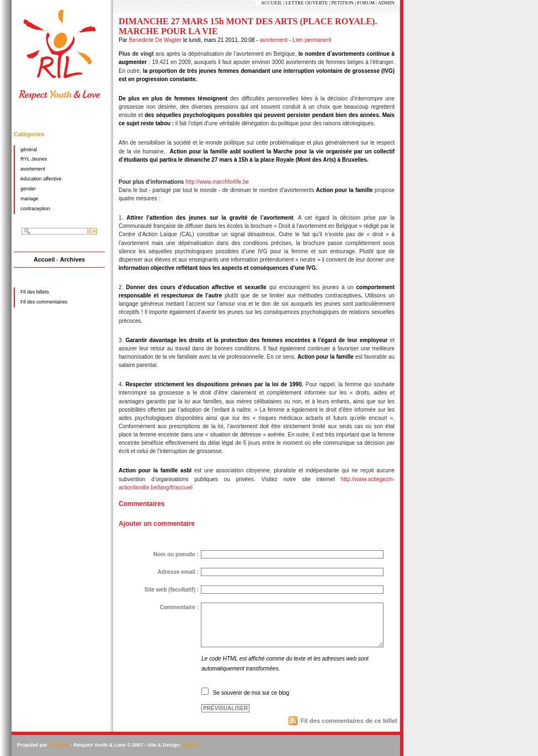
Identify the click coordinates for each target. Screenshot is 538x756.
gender (28, 189)
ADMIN (386, 3)
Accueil (44, 259)
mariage (29, 199)
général (29, 150)
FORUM (366, 3)
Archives (73, 259)
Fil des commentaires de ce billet (349, 721)
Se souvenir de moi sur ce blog (251, 693)
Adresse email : (178, 572)
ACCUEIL (271, 3)
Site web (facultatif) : (171, 590)
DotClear (59, 745)
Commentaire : (179, 607)
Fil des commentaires (44, 302)
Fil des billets (35, 292)
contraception (35, 209)
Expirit (190, 745)
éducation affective (41, 179)
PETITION (342, 3)
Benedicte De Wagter (155, 40)
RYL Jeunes (34, 159)
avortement (274, 40)
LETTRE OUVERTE (307, 3)
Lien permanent (312, 40)
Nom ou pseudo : (176, 554)
